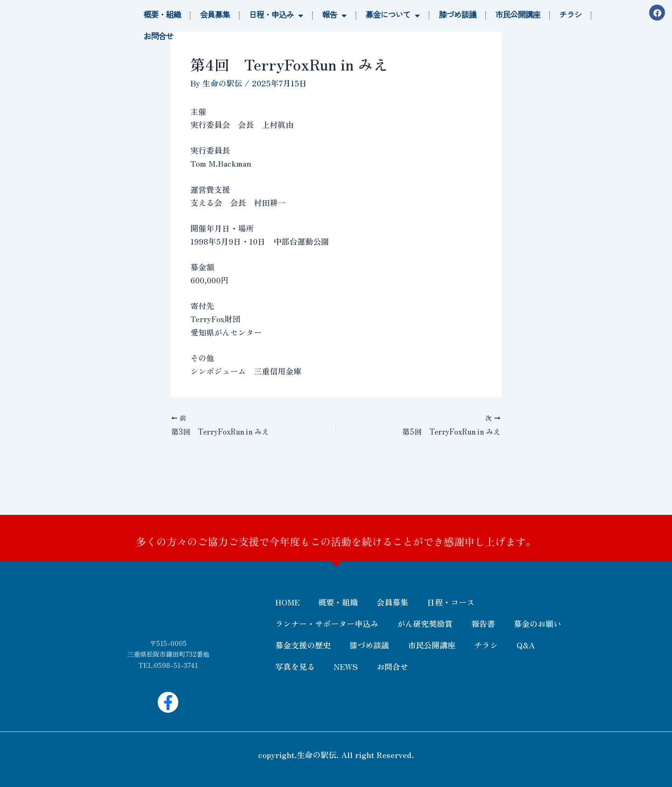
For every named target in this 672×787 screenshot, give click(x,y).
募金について (392, 16)
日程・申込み (276, 16)
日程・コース (451, 602)
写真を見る (295, 666)
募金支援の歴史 (303, 645)
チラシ (570, 15)
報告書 (483, 623)
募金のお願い (538, 623)
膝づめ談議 (457, 15)
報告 (334, 16)
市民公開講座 (518, 15)
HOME (287, 602)
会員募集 (215, 15)
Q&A (526, 645)
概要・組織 (162, 15)
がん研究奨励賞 (425, 623)
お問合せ (158, 37)
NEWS (346, 666)
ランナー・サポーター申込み (327, 623)
